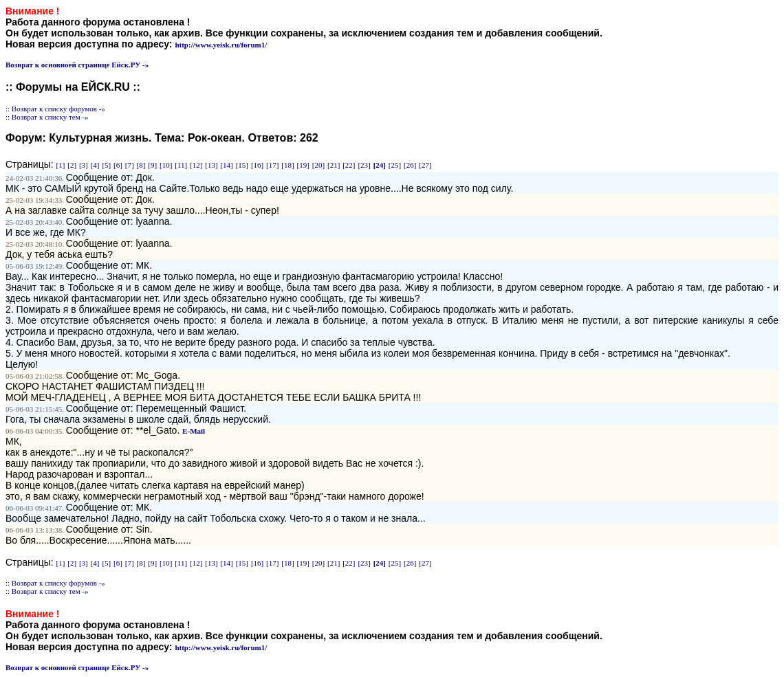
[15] (242, 165)
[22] (349, 165)
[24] (380, 165)
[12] (196, 165)
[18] (287, 165)
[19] (303, 165)
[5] (106, 165)
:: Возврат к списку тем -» (47, 117)
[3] (84, 165)
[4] (95, 165)
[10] (166, 165)
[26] (410, 165)
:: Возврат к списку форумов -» (55, 109)
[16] (257, 165)
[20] (318, 165)
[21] (334, 165)
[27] (425, 165)
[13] (211, 165)
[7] (130, 165)
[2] (72, 165)
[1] (61, 165)
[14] (226, 165)
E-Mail (194, 431)
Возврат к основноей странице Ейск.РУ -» (77, 65)
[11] (181, 165)
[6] (118, 165)
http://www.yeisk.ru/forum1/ (221, 45)
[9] (152, 165)
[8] (141, 165)
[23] (364, 165)
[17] (272, 165)
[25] (395, 165)
